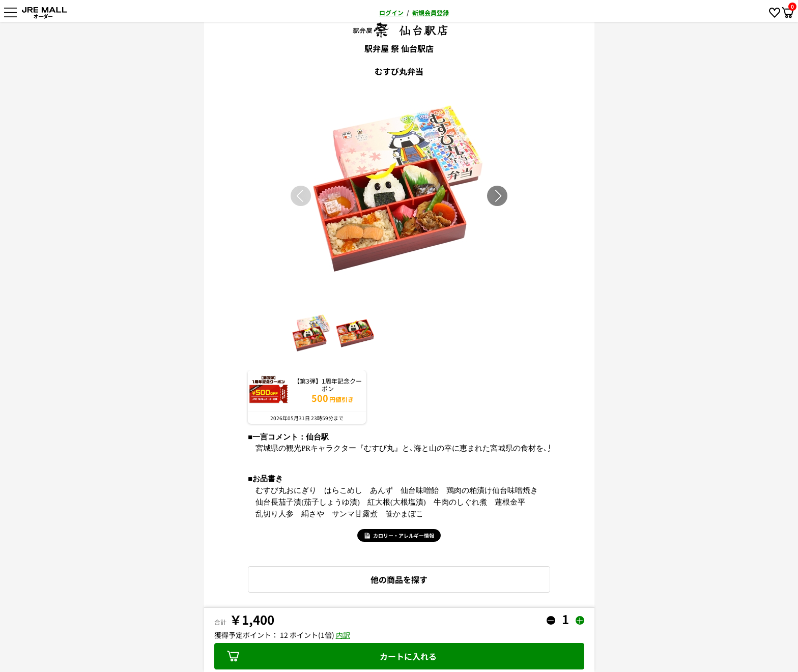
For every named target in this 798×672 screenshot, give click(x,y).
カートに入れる (332, 656)
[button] (498, 196)
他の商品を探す (399, 579)
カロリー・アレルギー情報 (399, 535)
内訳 (343, 635)
